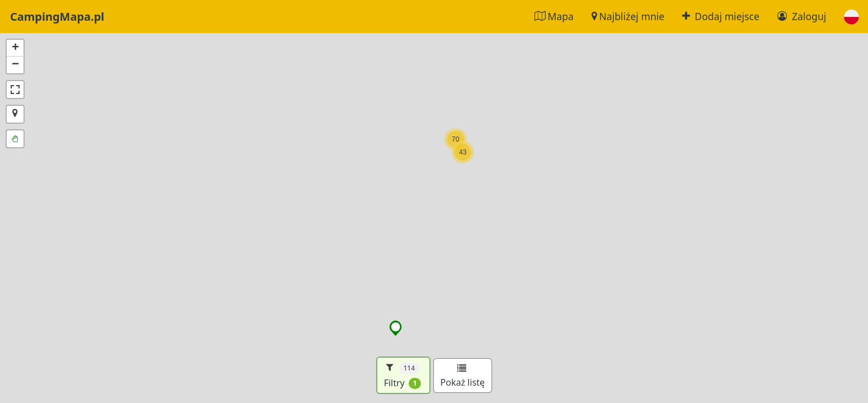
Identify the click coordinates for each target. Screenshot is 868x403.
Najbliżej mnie (628, 16)
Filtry (403, 375)
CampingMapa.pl (57, 17)
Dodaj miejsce (721, 16)
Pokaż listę (463, 376)
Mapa (554, 16)
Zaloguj (802, 16)
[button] (851, 17)
